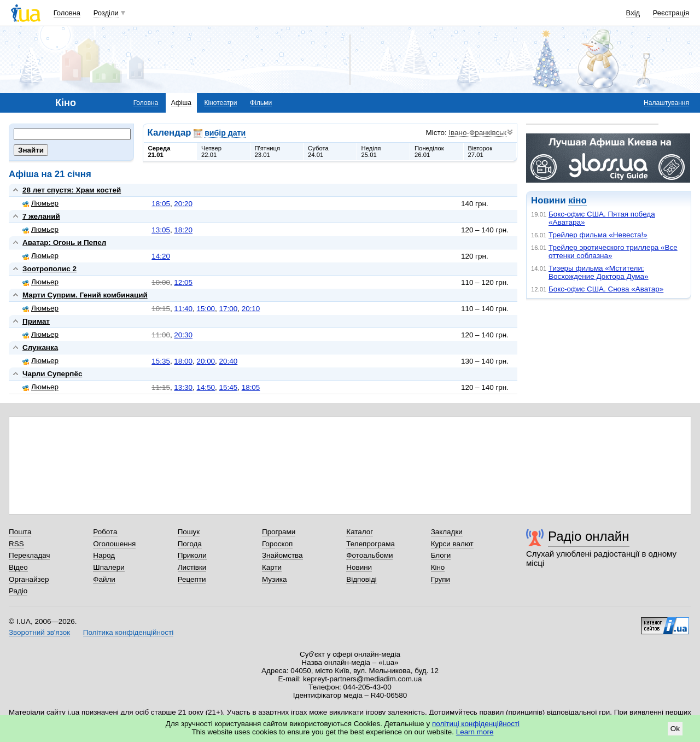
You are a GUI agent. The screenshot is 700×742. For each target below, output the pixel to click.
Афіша (181, 103)
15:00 (206, 309)
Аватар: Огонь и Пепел (64, 243)
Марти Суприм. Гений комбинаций (85, 295)
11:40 (183, 309)
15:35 (161, 361)
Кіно (438, 567)
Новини (359, 567)
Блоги (441, 555)
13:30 (183, 387)
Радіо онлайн (589, 536)
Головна (67, 13)
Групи (441, 579)
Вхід (633, 13)
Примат (36, 321)
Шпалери (109, 567)
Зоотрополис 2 (49, 269)
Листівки (192, 567)
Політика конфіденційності (128, 632)
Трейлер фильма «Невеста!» (598, 235)
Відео (18, 567)
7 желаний (41, 216)
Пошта (20, 532)
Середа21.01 (159, 151)
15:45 (229, 387)
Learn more (475, 732)
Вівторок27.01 (480, 151)
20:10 (251, 309)
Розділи (106, 13)
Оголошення (114, 544)
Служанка (40, 347)
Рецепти (192, 579)
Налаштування (666, 103)
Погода (190, 544)
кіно (577, 200)
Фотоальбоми (369, 555)
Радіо (18, 591)
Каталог (360, 532)
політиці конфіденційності (476, 724)
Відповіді (361, 579)
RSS (16, 544)
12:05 (183, 282)
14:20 (161, 256)
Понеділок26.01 (429, 151)
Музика (274, 579)
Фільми (261, 103)
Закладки (447, 532)
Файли (104, 579)
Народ (104, 555)
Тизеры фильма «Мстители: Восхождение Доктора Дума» (599, 272)
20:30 (183, 335)
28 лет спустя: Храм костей (72, 190)
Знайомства (282, 555)
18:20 (183, 230)
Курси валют (452, 544)
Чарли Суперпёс (52, 374)
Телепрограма (371, 544)
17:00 (229, 309)
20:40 (229, 361)
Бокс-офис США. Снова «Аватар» (606, 289)
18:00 (183, 361)
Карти (272, 567)
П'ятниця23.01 (268, 151)
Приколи (192, 555)
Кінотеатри (220, 103)
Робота (105, 532)
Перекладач (29, 555)
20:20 (183, 204)
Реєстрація (671, 13)
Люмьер (40, 203)
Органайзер (29, 579)
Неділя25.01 (371, 151)
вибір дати (225, 133)
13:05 (161, 230)
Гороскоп (277, 544)
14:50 (206, 387)
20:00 (206, 361)
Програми (279, 532)
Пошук (189, 532)
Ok (675, 729)
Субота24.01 (318, 151)
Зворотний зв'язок (39, 632)
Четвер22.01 (211, 151)
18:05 (161, 204)
